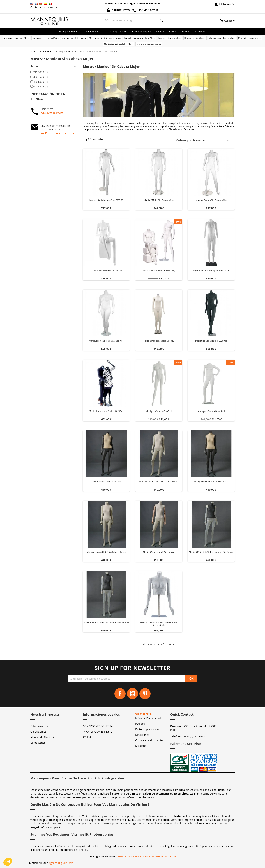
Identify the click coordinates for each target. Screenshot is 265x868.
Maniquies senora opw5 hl (159, 411)
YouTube (132, 694)
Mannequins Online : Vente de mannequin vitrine (147, 856)
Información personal (148, 718)
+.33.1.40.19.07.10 (52, 113)
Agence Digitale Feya (61, 863)
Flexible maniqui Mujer (195, 38)
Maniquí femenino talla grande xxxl (106, 341)
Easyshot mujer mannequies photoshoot (211, 270)
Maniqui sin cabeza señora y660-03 (106, 200)
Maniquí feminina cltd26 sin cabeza (211, 481)
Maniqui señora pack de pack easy (159, 270)
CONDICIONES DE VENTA (98, 726)
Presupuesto (119, 10)
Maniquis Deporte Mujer (170, 38)
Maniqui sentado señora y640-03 (106, 270)
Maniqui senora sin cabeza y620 (211, 200)
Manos (186, 32)
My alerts (141, 746)
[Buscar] (134, 20)
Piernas (173, 32)
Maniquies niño (119, 32)
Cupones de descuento (149, 740)
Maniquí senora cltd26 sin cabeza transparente (106, 622)
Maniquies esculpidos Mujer (46, 38)
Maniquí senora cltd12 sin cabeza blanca (159, 481)
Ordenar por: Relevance (190, 140)
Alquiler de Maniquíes (43, 737)
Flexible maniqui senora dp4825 (159, 341)
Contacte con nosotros (44, 7)
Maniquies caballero (94, 32)
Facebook (120, 694)
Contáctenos (38, 743)
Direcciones (142, 735)
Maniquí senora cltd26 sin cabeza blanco (106, 552)
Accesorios (200, 32)
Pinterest (145, 694)
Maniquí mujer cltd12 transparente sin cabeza (211, 552)
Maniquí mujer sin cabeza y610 (159, 200)
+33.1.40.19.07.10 (145, 10)
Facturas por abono (147, 729)
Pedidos (140, 724)
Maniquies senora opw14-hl (211, 411)
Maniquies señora (69, 32)
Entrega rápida (39, 726)
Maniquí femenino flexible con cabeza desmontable (159, 624)
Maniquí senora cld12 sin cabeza (106, 481)
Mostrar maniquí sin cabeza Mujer (105, 38)
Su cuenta (144, 714)
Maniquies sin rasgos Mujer (17, 38)
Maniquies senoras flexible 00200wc (106, 411)
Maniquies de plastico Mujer (222, 38)
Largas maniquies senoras (149, 44)
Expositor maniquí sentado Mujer (140, 38)
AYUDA (87, 737)
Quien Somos (38, 732)
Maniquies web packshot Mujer (119, 44)
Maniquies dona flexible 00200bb (211, 341)
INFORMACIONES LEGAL (97, 732)
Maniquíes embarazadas (250, 38)
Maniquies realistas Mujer (74, 38)
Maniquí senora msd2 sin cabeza (159, 552)
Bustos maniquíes (142, 32)
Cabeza (160, 32)
